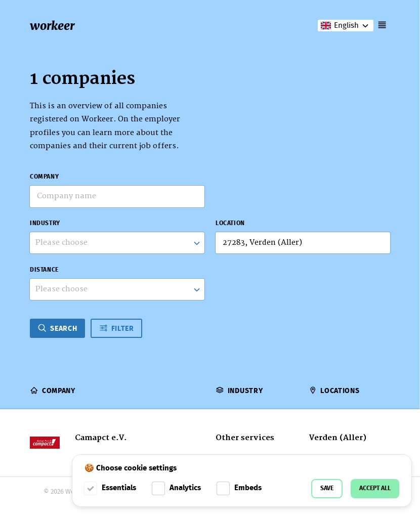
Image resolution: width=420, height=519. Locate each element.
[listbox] (117, 289)
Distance (44, 270)
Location (230, 224)
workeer (52, 26)
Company (44, 177)
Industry (45, 224)
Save (327, 488)
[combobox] (117, 243)
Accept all (375, 488)
